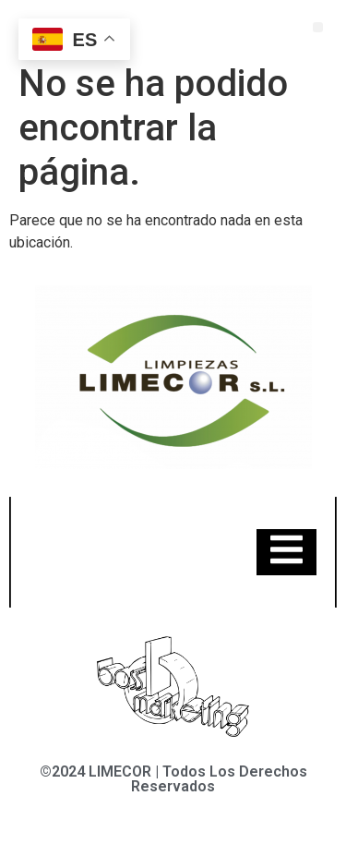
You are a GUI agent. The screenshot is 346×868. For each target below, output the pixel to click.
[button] (318, 27)
